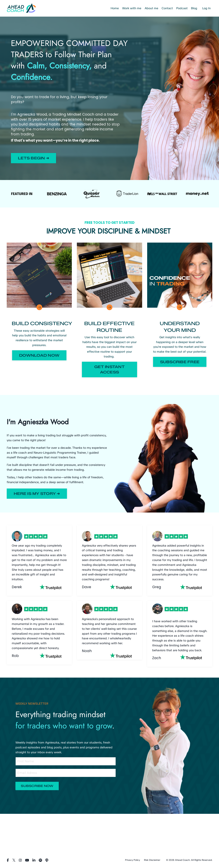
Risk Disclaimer (152, 860)
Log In (206, 8)
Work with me (132, 8)
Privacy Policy (132, 860)
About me (151, 8)
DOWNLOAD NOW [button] (39, 355)
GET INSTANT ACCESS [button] (110, 369)
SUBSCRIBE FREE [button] (180, 362)
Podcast (182, 8)
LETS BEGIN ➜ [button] (33, 158)
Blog (194, 8)
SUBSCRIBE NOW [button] (37, 786)
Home (115, 8)
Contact (167, 8)
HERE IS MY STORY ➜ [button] (37, 494)
